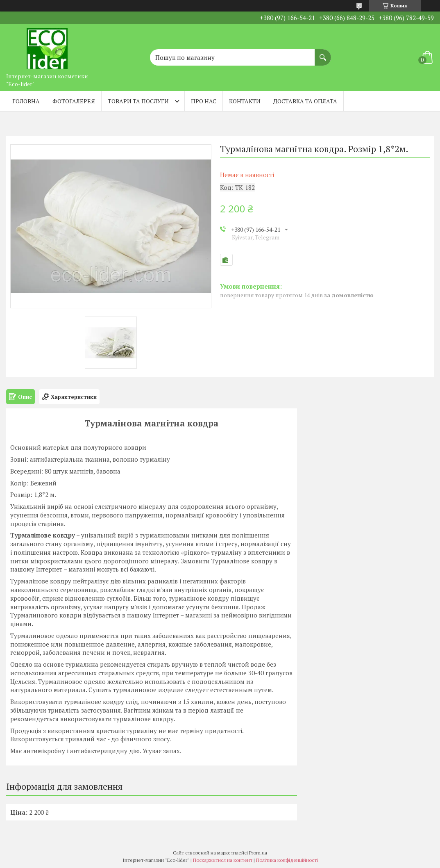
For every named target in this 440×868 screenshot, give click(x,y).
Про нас (204, 101)
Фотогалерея (74, 101)
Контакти (245, 101)
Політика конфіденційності (287, 860)
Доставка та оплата (305, 101)
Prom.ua (258, 853)
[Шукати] (323, 53)
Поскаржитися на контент (223, 860)
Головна (26, 101)
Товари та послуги (138, 101)
